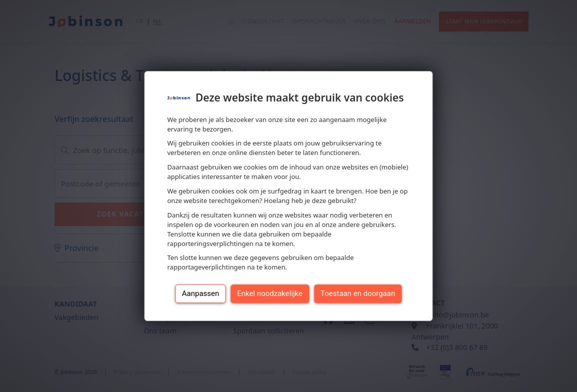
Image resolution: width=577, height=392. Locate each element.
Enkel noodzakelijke (270, 293)
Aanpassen (201, 293)
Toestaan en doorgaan (358, 293)
